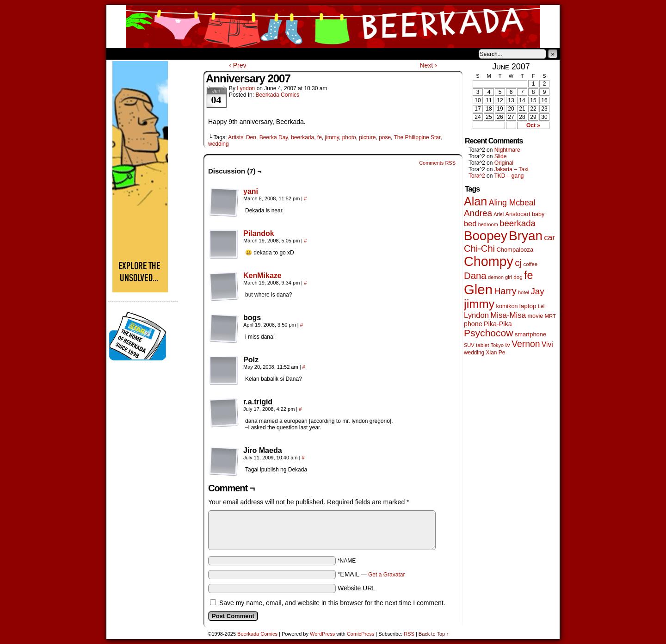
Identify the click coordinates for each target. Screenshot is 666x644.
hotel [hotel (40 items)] (524, 292)
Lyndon (246, 88)
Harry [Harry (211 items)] (505, 291)
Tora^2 (477, 176)
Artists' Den (242, 137)
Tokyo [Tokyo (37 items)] (497, 345)
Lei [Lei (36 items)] (541, 306)
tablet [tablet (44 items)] (482, 345)
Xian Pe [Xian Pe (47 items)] (496, 353)
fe (320, 137)
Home (119, 54)
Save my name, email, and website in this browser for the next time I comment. (332, 603)
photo (349, 137)
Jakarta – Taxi (512, 169)
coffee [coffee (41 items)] (530, 264)
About (147, 54)
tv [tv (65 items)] (508, 345)
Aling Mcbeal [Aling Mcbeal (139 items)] (512, 203)
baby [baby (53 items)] (538, 214)
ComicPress (361, 634)
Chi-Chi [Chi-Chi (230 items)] (479, 248)
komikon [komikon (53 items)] (507, 306)
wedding (219, 144)
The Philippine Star (417, 137)
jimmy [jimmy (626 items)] (479, 304)
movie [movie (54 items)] (536, 316)
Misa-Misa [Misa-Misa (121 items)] (508, 315)
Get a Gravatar (386, 575)
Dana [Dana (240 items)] (475, 276)
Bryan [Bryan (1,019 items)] (526, 236)
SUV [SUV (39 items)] (469, 345)
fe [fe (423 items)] (528, 275)
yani (251, 191)
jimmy (332, 137)
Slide (501, 156)
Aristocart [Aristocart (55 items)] (518, 214)
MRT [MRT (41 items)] (550, 316)
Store (175, 54)
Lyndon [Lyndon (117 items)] (476, 315)
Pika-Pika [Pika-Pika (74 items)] (498, 324)
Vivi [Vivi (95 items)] (547, 344)
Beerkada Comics (333, 27)
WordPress (322, 634)
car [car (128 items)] (549, 238)
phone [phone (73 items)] (473, 324)
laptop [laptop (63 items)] (528, 306)
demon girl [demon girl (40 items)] (500, 277)
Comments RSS (437, 163)
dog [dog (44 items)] (518, 277)
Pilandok (259, 233)
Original (504, 163)
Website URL (357, 588)
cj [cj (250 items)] (518, 263)
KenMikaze (262, 276)
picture (367, 137)
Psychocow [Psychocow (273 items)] (489, 333)
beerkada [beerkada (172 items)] (518, 223)
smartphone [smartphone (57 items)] (530, 334)
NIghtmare (507, 150)
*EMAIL (371, 574)
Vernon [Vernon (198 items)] (526, 344)
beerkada (302, 137)
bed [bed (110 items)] (470, 223)
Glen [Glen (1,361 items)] (478, 289)
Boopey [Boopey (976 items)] (486, 236)
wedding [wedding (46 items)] (474, 353)
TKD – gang (509, 176)
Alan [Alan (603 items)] (475, 201)
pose (385, 137)
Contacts (210, 54)
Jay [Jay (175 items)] (537, 291)
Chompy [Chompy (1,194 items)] (489, 261)
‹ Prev (237, 65)
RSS (409, 634)
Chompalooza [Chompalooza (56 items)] (515, 250)
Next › (428, 65)
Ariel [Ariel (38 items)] (499, 214)
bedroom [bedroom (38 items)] (488, 224)
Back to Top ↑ (434, 634)
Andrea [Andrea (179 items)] (478, 213)
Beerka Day (274, 137)
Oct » (533, 125)
